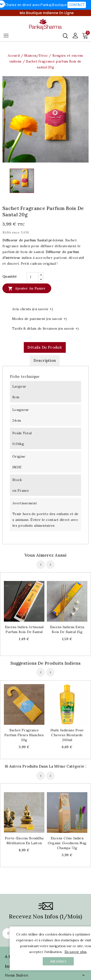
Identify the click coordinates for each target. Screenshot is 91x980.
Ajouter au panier (27, 288)
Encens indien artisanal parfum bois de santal (24, 629)
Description (45, 360)
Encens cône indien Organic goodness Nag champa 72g (67, 809)
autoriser (58, 961)
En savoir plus (76, 952)
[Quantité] (33, 277)
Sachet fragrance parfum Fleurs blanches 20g (24, 735)
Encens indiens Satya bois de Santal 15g (67, 629)
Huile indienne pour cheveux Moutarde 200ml (67, 735)
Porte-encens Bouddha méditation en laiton (24, 806)
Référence (11, 232)
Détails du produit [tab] (45, 347)
